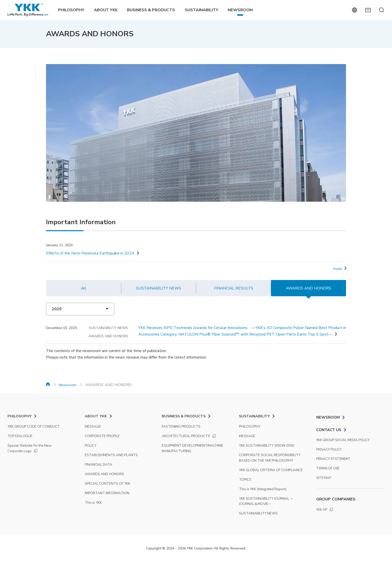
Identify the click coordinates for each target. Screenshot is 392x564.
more (338, 269)
